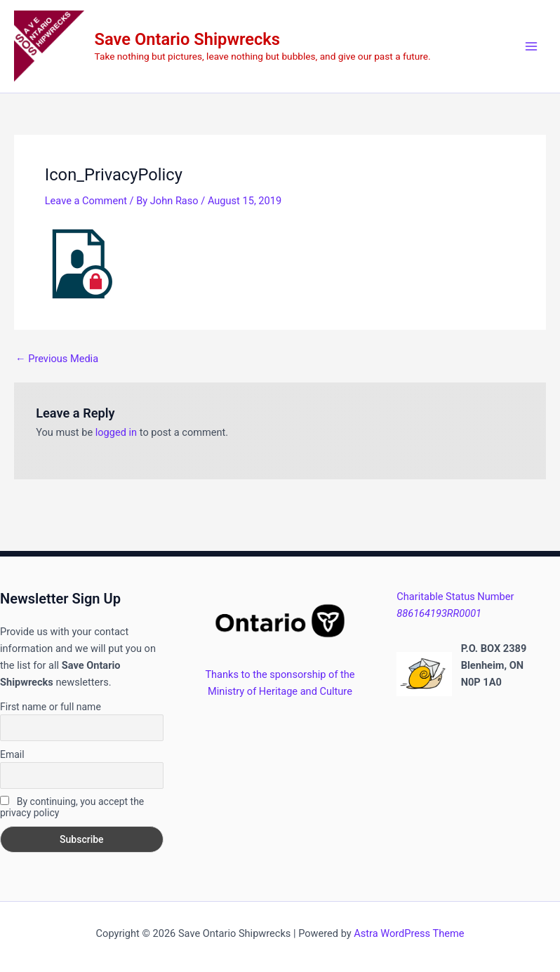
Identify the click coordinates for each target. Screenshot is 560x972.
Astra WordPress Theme (409, 933)
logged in (116, 432)
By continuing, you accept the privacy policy (72, 807)
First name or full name (51, 707)
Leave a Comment (86, 201)
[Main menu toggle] (531, 46)
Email (12, 754)
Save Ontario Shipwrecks (187, 39)
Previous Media (57, 359)
